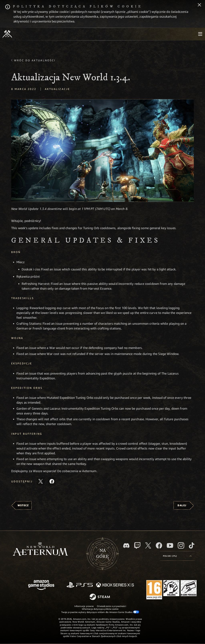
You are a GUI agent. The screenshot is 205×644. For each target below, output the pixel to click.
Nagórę (102, 554)
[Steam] (100, 597)
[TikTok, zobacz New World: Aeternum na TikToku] (192, 545)
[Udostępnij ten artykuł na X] (41, 481)
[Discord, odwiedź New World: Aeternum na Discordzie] (126, 546)
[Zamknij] (199, 5)
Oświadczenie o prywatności (112, 606)
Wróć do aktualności (35, 60)
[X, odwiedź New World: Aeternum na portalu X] (148, 545)
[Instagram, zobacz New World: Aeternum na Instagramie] (181, 545)
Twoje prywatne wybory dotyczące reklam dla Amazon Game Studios (100, 612)
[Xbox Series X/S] (115, 585)
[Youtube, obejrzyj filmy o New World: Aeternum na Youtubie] (170, 545)
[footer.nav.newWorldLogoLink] (40, 549)
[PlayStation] (80, 585)
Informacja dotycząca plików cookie (100, 609)
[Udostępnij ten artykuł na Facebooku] (52, 481)
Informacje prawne (84, 606)
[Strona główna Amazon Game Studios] (41, 585)
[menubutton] (200, 34)
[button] (102, 151)
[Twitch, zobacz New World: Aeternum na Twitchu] (137, 545)
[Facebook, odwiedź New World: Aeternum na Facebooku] (159, 545)
